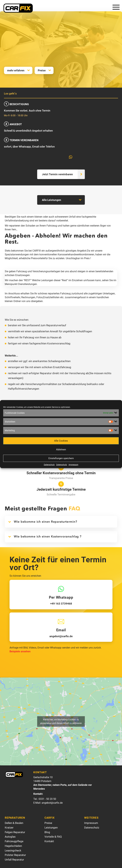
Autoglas (10, 837)
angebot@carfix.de (52, 803)
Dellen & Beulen (14, 823)
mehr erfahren (16, 71)
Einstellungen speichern (61, 458)
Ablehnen (61, 450)
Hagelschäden (13, 846)
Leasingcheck (13, 851)
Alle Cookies (61, 441)
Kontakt (49, 841)
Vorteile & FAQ (53, 837)
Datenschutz (49, 465)
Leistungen (51, 828)
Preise (42, 71)
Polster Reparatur (15, 855)
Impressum (73, 465)
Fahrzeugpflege (14, 841)
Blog (47, 832)
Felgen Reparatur (15, 832)
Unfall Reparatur (14, 860)
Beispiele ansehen (20, 652)
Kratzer (9, 828)
